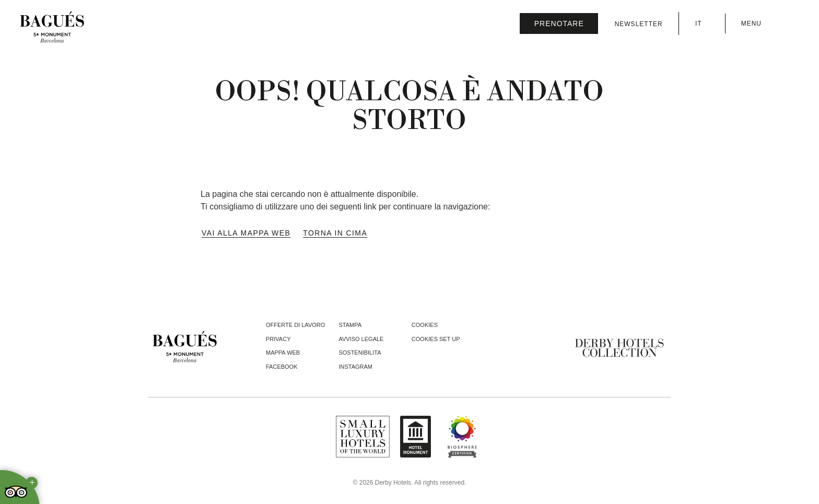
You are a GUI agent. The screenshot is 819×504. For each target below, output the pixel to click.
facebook (282, 367)
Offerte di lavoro (295, 325)
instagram (355, 367)
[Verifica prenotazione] (559, 24)
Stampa (350, 325)
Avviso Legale (361, 339)
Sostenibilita (360, 353)
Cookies (425, 325)
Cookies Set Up (436, 339)
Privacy (278, 339)
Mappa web (283, 353)
